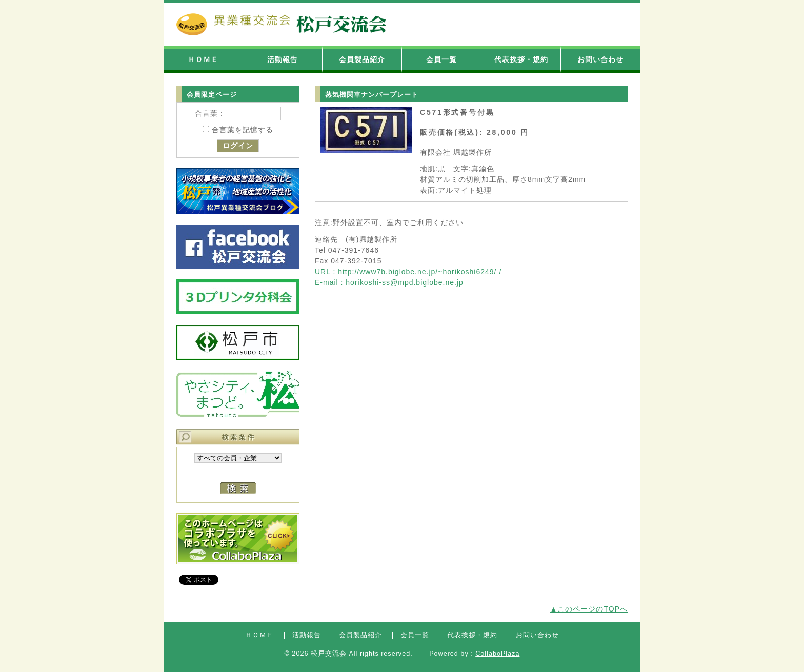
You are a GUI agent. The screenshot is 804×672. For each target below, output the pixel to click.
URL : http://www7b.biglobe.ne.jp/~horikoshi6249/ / (408, 272)
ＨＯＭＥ (203, 59)
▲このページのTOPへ (589, 609)
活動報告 (283, 59)
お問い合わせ (600, 59)
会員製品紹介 (362, 59)
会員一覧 (441, 59)
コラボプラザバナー (238, 539)
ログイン (238, 146)
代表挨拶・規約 (521, 59)
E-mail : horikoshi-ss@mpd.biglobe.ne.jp (389, 282)
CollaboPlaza (497, 654)
